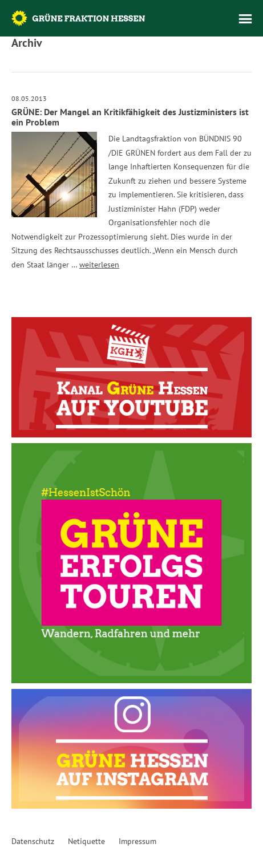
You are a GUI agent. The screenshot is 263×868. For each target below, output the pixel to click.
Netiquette (86, 841)
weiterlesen (99, 265)
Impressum (137, 841)
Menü (245, 19)
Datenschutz (33, 841)
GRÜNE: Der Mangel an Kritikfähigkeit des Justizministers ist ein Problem (130, 117)
